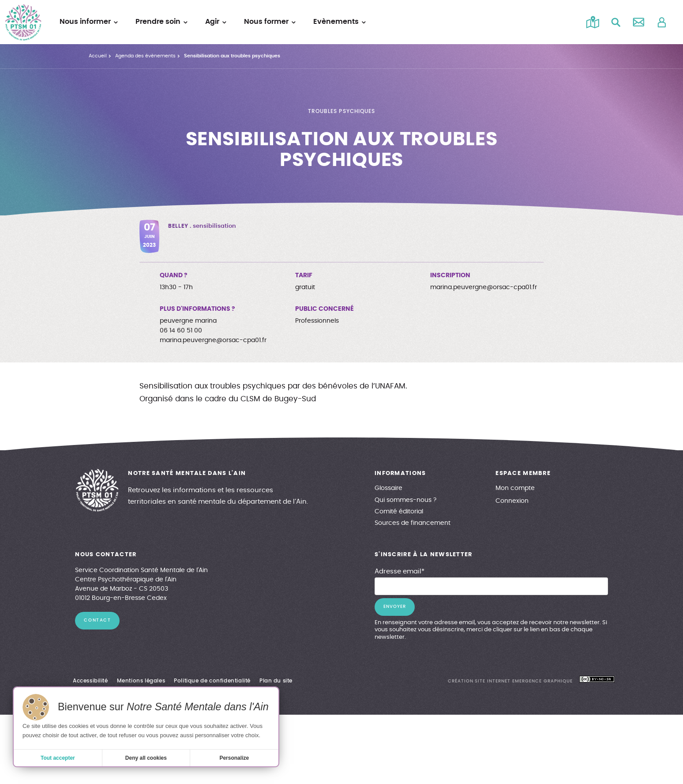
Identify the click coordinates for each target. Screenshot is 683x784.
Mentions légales (141, 681)
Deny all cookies (146, 758)
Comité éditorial (399, 512)
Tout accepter (58, 758)
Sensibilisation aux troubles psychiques (232, 56)
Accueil (98, 56)
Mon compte (515, 488)
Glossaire (388, 488)
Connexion (512, 501)
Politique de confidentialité (212, 681)
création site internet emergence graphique (510, 681)
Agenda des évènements (145, 56)
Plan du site (276, 681)
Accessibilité (90, 681)
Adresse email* (400, 571)
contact (97, 620)
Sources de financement (413, 523)
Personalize (234, 758)
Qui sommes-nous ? (405, 500)
